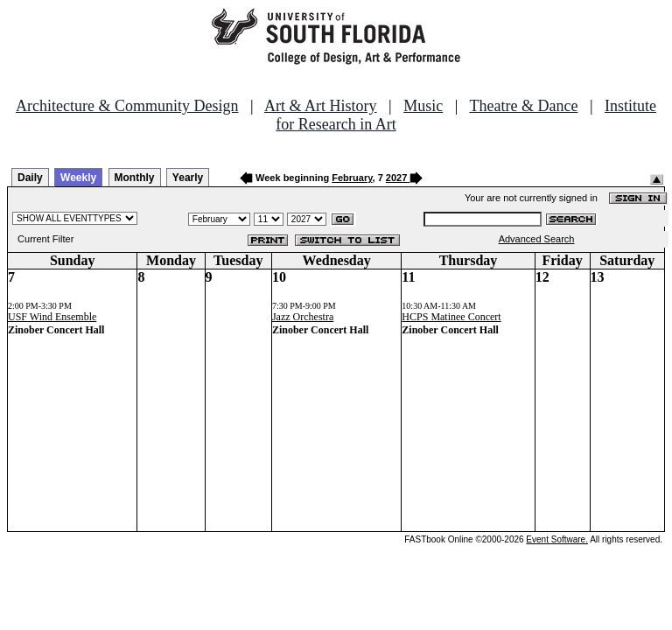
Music (423, 106)
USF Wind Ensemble (52, 317)
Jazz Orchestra (303, 317)
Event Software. (557, 539)
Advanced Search (537, 239)
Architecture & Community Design (127, 106)
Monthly (135, 178)
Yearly (188, 178)
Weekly (78, 178)
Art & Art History (321, 106)
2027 (396, 178)
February (352, 178)
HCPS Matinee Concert (451, 317)
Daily (30, 178)
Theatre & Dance (523, 106)
